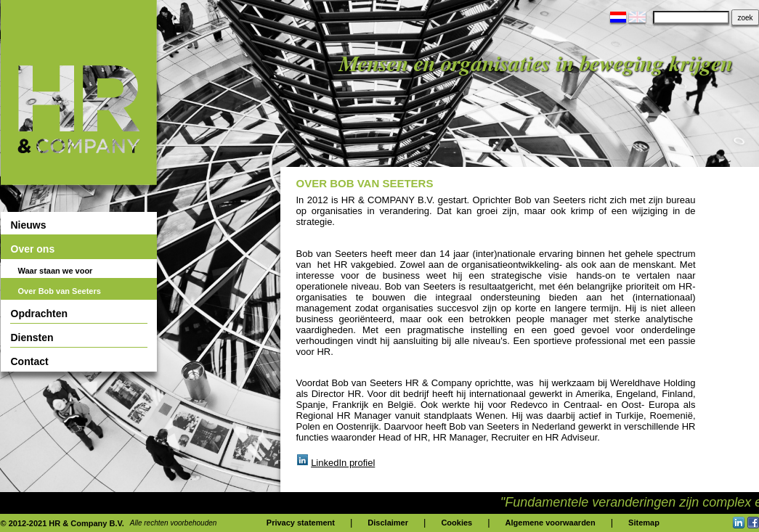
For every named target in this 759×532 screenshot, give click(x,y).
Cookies (456, 523)
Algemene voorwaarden (551, 523)
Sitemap (644, 523)
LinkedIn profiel (343, 463)
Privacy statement (301, 523)
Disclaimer (388, 523)
